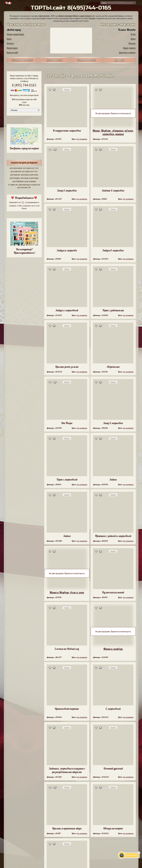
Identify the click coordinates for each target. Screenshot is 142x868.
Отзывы (10, 44)
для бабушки (18, 181)
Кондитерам (12, 48)
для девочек (16, 171)
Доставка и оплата (127, 53)
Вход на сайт (12, 53)
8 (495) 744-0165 (24, 85)
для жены (25, 178)
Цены (9, 39)
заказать (92, 18)
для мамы (35, 178)
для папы (34, 175)
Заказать (67, 89)
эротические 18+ (24, 187)
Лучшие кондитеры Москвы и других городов (75, 16)
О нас (133, 34)
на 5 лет (35, 168)
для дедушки (30, 181)
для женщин (15, 178)
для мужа (25, 175)
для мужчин (15, 175)
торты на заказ (44, 16)
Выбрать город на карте (24, 148)
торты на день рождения (24, 162)
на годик (27, 168)
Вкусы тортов (129, 48)
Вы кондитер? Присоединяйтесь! (24, 251)
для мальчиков (16, 168)
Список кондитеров (15, 34)
